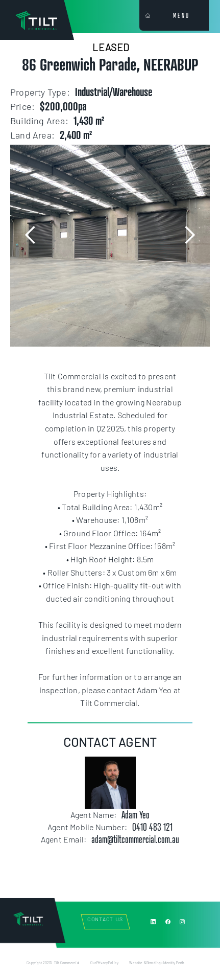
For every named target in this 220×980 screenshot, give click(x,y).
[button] (31, 235)
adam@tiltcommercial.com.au (135, 839)
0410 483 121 (152, 827)
